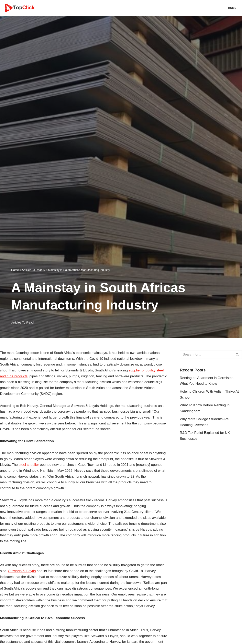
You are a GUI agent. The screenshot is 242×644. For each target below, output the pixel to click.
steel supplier (29, 465)
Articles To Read (32, 270)
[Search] (206, 355)
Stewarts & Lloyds (22, 572)
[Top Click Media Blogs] (21, 8)
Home (232, 8)
